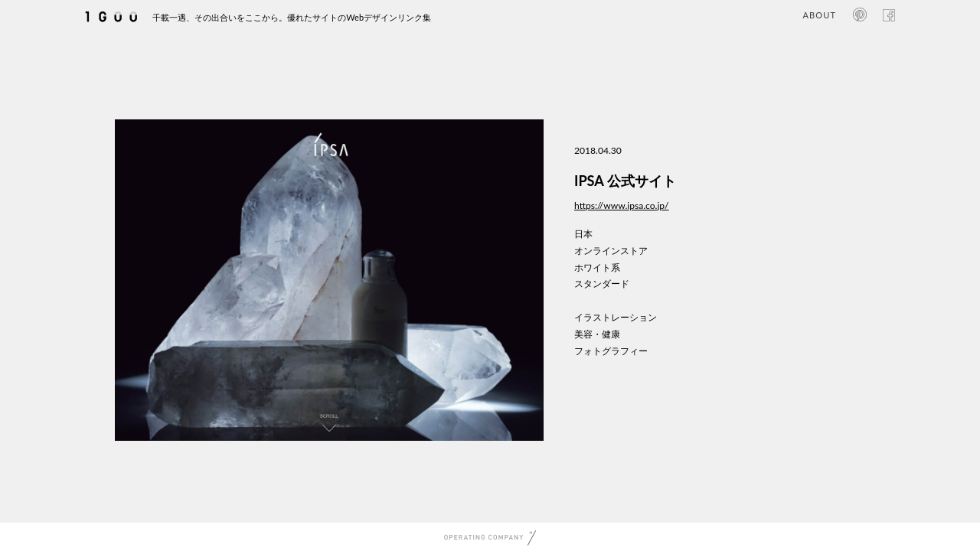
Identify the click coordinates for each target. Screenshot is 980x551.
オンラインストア (611, 251)
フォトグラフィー (611, 351)
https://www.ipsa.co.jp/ (621, 205)
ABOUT (820, 15)
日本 (583, 234)
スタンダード (602, 284)
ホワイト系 (597, 267)
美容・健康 (597, 334)
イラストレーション (616, 317)
